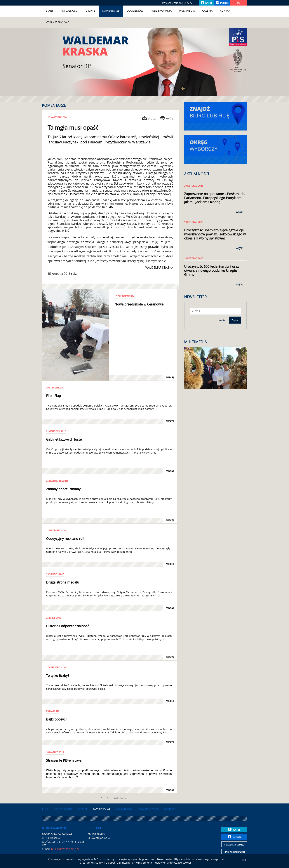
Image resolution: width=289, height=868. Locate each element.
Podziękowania (161, 11)
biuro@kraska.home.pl (65, 849)
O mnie (90, 11)
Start (49, 11)
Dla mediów (135, 11)
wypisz (223, 320)
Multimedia (187, 11)
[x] (243, 862)
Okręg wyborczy (57, 22)
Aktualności (69, 11)
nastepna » (119, 798)
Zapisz (235, 320)
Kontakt (226, 11)
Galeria (207, 11)
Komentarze (111, 11)
